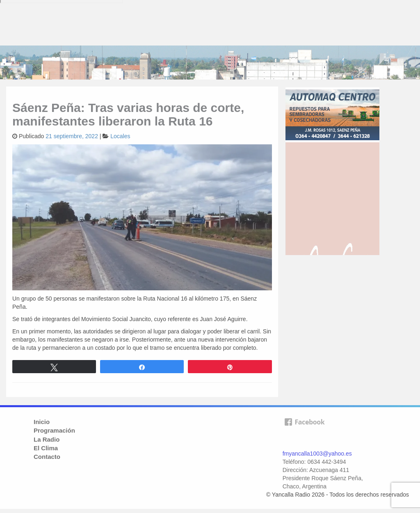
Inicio (42, 422)
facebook (304, 431)
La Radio (47, 439)
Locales (120, 136)
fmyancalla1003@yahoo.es (317, 454)
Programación (54, 430)
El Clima (46, 448)
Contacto (47, 457)
